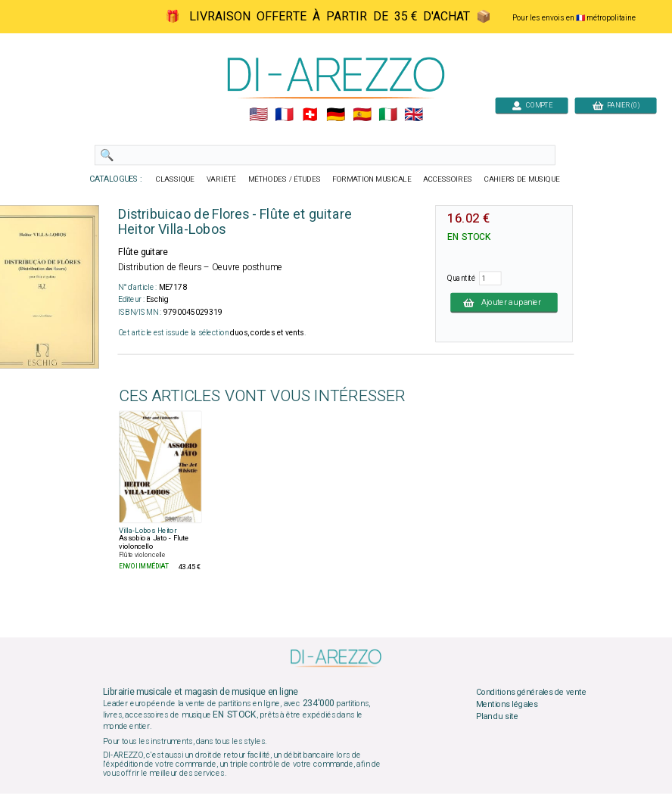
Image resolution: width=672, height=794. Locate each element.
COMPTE (532, 105)
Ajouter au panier (504, 302)
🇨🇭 (310, 115)
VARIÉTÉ (221, 179)
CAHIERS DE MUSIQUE (522, 179)
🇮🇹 (388, 115)
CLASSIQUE (176, 179)
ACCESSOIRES (448, 179)
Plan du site (497, 716)
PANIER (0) (616, 105)
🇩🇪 (336, 115)
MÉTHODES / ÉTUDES (285, 179)
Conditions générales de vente (531, 693)
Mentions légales (507, 705)
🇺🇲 (258, 115)
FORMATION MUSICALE (372, 179)
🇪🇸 (362, 115)
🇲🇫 (284, 115)
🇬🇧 (414, 115)
